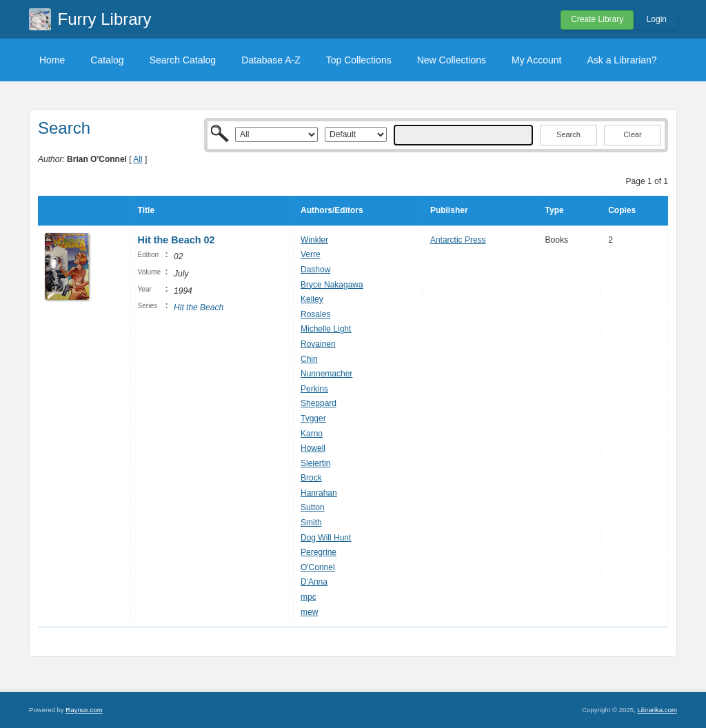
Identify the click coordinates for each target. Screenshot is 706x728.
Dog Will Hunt (326, 538)
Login (657, 19)
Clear (632, 134)
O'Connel (318, 567)
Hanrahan (319, 493)
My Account (536, 60)
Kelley (312, 299)
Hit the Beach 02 (176, 240)
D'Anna (314, 582)
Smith (311, 523)
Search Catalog (183, 60)
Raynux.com (84, 710)
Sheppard (319, 403)
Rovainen (318, 344)
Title (146, 210)
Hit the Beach (199, 307)
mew (309, 612)
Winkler (314, 240)
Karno (312, 434)
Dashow (315, 270)
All (138, 159)
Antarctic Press (458, 240)
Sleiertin (315, 463)
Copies (622, 210)
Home (52, 60)
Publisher (449, 210)
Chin (309, 359)
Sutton (313, 507)
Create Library (597, 19)
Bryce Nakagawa (332, 285)
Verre (311, 254)
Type (555, 210)
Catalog (107, 60)
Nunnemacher (326, 374)
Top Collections (359, 60)
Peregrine (319, 552)
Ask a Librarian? (622, 60)
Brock (311, 478)
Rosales (315, 314)
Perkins (314, 389)
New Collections (452, 60)
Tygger (313, 418)
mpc (309, 597)
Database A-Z (271, 60)
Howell (313, 448)
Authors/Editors (332, 210)
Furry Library (105, 19)
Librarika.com (657, 710)
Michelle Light (326, 329)
